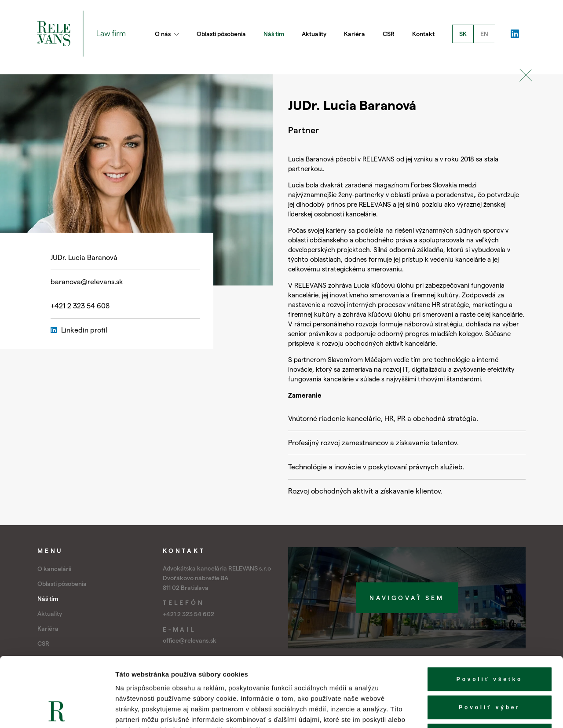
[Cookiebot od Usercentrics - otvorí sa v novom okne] (57, 711)
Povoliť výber (490, 642)
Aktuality (314, 34)
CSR (389, 34)
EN (484, 34)
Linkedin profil (79, 330)
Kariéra (355, 34)
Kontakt (423, 34)
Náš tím (274, 34)
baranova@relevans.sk (87, 282)
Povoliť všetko (490, 614)
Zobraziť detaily (460, 711)
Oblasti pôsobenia (221, 34)
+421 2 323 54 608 (80, 306)
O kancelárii (54, 569)
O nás (167, 34)
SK (463, 34)
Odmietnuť (490, 670)
